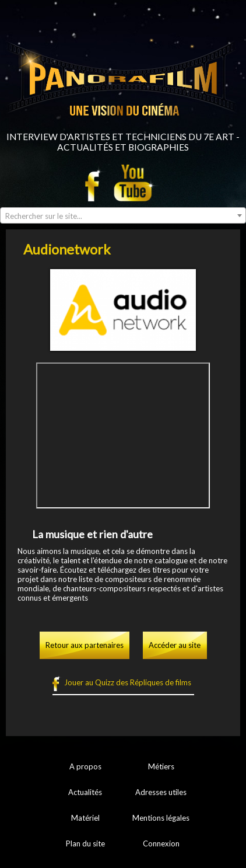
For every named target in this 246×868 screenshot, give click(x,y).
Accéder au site (175, 645)
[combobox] (123, 215)
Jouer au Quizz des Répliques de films (128, 682)
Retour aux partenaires (85, 645)
